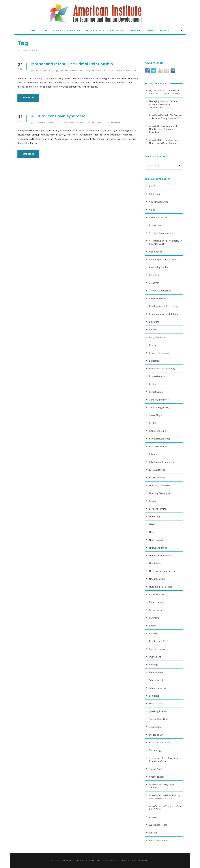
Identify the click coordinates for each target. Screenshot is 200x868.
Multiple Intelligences (161, 587)
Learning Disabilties (160, 485)
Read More (28, 98)
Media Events (156, 540)
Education (154, 361)
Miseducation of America (162, 571)
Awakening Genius (159, 267)
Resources (73, 30)
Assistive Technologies (161, 233)
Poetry (153, 626)
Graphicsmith (139, 860)
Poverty (153, 633)
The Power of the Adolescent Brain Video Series (164, 760)
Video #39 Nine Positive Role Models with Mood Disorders (164, 141)
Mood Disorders (157, 579)
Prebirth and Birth (159, 641)
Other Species (156, 610)
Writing (153, 833)
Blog (150, 30)
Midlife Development (160, 555)
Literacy (153, 501)
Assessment (155, 225)
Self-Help (154, 696)
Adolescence (156, 194)
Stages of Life (156, 735)
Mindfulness (155, 563)
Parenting (132, 71)
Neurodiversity (157, 594)
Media (152, 532)
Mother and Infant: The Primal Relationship (72, 64)
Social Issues (156, 703)
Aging (152, 210)
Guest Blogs (155, 415)
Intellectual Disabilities (106, 123)
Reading (153, 665)
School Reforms (157, 688)
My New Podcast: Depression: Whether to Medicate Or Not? (164, 92)
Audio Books (155, 252)
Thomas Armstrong (72, 71)
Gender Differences (159, 400)
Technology (155, 750)
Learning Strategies (159, 493)
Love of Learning (158, 509)
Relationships (156, 672)
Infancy (120, 71)
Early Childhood (157, 337)
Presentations (95, 30)
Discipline (154, 322)
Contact (164, 30)
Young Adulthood (158, 840)
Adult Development (159, 202)
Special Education (158, 719)
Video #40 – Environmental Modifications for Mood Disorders (163, 129)
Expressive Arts (157, 376)
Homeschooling (157, 431)
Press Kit (135, 30)
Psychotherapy (157, 649)
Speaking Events (158, 711)
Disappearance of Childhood (164, 314)
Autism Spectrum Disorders (163, 259)
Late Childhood (157, 478)
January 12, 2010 (44, 123)
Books (57, 30)
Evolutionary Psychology (162, 368)
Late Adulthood (157, 470)
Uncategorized (157, 777)
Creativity (154, 283)
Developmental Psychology (164, 306)
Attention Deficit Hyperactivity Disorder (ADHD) (165, 242)
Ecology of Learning (160, 353)
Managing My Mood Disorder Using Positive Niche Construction (164, 104)
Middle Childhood (158, 548)
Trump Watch (156, 769)
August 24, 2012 (44, 71)
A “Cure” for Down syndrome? (59, 116)
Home (34, 30)
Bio (45, 30)
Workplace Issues (158, 825)
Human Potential (158, 446)
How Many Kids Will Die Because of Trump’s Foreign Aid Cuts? (166, 117)
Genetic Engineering (160, 407)
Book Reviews (156, 275)
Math (152, 524)
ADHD (152, 186)
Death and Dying (158, 298)
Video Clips (117, 30)
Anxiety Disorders (158, 217)
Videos (152, 817)
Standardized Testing (160, 742)
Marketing (154, 516)
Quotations (155, 657)
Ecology (153, 345)
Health (153, 423)
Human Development (103, 71)
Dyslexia (153, 330)
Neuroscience (156, 602)
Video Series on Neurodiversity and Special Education (165, 797)
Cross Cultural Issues (160, 291)
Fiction (153, 384)
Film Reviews (156, 392)
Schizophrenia (157, 680)
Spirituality (155, 727)
